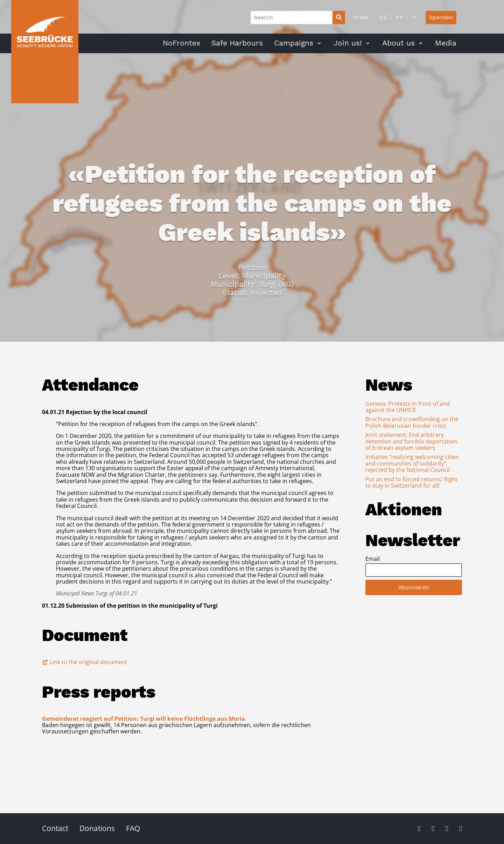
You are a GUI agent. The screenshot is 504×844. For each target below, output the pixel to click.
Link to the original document (85, 662)
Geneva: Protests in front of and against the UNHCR (408, 407)
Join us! (348, 43)
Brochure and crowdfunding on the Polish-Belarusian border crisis (412, 422)
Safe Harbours (237, 43)
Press (361, 17)
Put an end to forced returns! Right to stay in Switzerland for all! (411, 482)
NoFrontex (181, 43)
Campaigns (294, 43)
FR (399, 17)
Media (446, 43)
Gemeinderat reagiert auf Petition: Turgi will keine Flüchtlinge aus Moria (143, 719)
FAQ (133, 828)
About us (398, 43)
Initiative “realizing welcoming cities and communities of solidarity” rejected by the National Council (412, 463)
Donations (97, 828)
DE (383, 17)
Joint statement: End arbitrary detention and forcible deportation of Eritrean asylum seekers (411, 441)
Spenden (441, 17)
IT (414, 17)
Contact (55, 828)
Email (373, 559)
